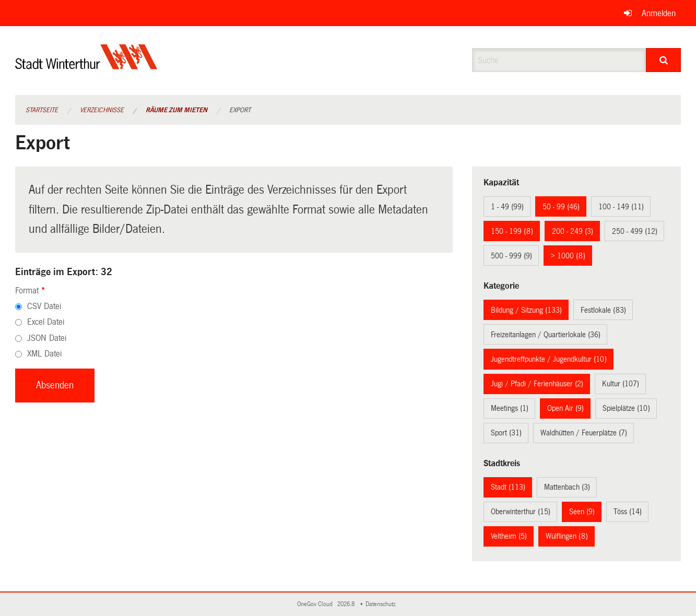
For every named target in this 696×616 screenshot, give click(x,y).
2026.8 (347, 604)
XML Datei (44, 354)
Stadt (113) (508, 487)
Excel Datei (46, 322)
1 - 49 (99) (507, 207)
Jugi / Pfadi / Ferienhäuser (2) (537, 384)
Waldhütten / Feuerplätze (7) (584, 433)
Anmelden (659, 13)
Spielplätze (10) (626, 408)
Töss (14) (628, 512)
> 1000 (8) (568, 256)
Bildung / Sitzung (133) (526, 310)
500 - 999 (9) (511, 256)
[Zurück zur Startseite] (86, 66)
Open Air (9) (565, 408)
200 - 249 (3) (573, 231)
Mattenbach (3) (567, 487)
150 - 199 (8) (512, 231)
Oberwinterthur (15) (521, 512)
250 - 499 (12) (635, 231)
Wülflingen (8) (567, 536)
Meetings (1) (510, 408)
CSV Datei (44, 306)
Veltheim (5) (509, 536)
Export (240, 110)
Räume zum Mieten (176, 110)
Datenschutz (382, 604)
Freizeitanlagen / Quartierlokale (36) (546, 335)
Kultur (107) (621, 384)
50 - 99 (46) (561, 207)
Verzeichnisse (102, 110)
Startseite (42, 110)
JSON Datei (47, 338)
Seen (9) (582, 512)
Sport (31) (506, 433)
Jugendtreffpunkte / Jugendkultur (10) (549, 359)
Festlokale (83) (603, 310)
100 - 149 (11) (621, 207)
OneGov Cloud (316, 604)
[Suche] (663, 60)
